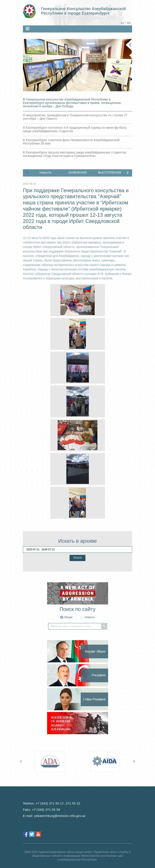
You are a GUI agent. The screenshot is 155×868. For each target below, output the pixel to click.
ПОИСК (77, 558)
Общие (68, 617)
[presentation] (27, 172)
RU (129, 23)
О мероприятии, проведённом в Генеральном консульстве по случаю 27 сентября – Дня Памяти (75, 117)
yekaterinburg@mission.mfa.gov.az (60, 816)
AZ (122, 23)
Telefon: (52, 803)
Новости (45, 172)
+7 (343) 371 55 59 (46, 810)
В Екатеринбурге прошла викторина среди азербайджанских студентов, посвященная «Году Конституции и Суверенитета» (75, 154)
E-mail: (54, 816)
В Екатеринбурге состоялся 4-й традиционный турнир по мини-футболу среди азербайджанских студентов (75, 129)
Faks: (42, 810)
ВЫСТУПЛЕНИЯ (110, 172)
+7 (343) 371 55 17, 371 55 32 (58, 803)
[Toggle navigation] (28, 29)
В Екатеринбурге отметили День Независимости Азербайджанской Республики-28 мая (71, 142)
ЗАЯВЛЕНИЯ (77, 172)
